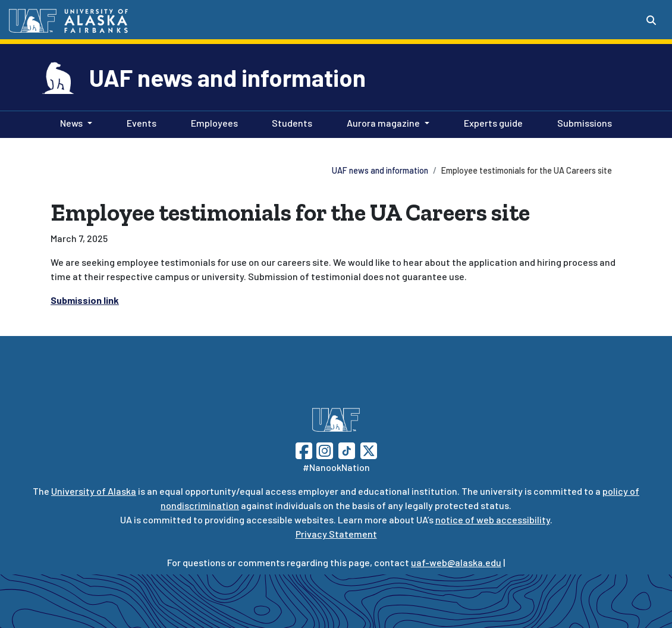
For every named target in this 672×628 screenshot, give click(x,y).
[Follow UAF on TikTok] (347, 449)
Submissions (582, 122)
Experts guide (491, 122)
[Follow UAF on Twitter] (369, 449)
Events (139, 122)
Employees (212, 122)
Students (290, 122)
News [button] (71, 123)
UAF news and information (227, 77)
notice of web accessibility (493, 519)
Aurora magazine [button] (383, 123)
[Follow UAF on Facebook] (304, 449)
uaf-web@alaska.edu (456, 562)
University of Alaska (94, 491)
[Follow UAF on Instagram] (324, 449)
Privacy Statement (336, 534)
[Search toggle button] (651, 20)
